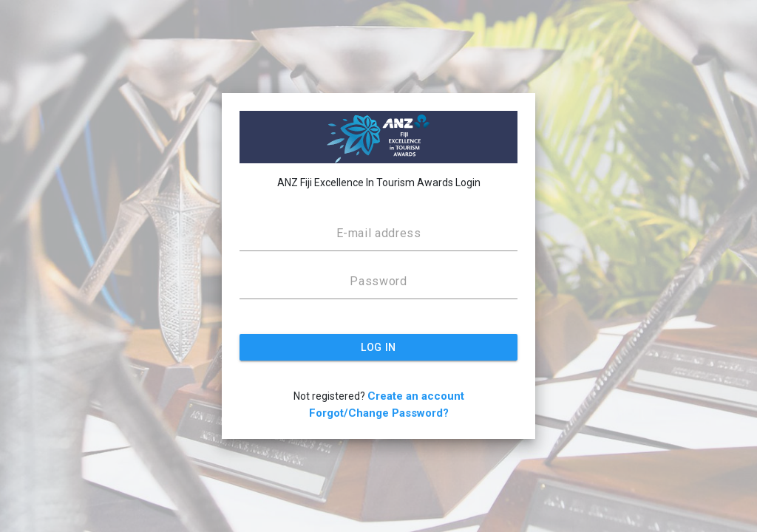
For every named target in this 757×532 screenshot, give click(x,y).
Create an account (416, 396)
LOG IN (378, 347)
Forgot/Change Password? (379, 413)
